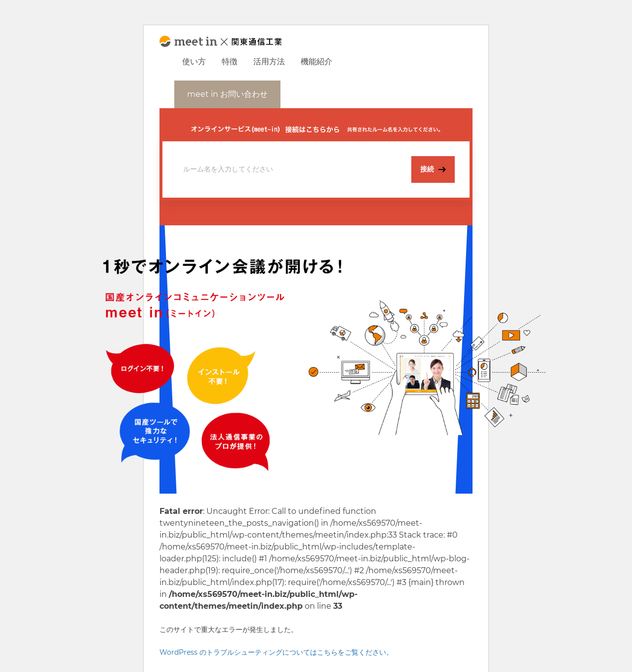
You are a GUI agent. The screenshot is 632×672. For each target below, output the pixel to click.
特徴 (230, 62)
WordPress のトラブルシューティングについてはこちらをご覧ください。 (276, 652)
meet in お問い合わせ (227, 94)
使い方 (194, 62)
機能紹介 (316, 62)
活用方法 (269, 62)
